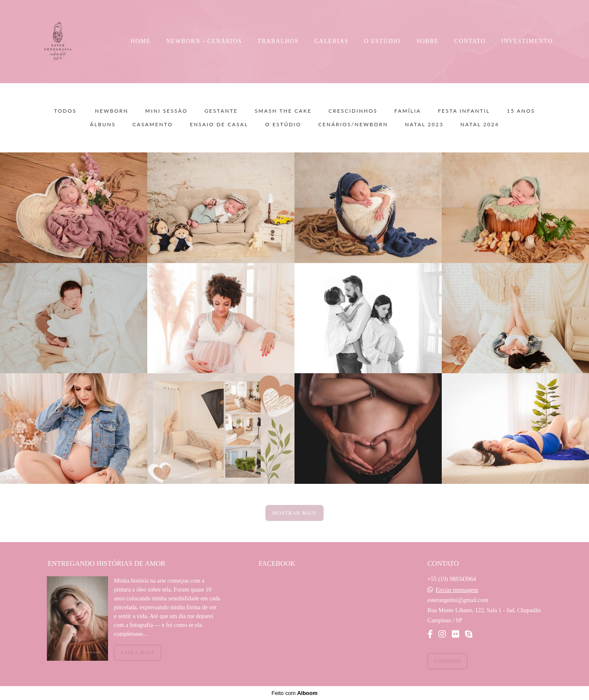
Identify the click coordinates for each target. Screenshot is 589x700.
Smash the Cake (283, 111)
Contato (447, 661)
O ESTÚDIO (382, 41)
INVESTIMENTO (527, 41)
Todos (65, 111)
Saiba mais (138, 653)
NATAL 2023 (424, 125)
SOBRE (428, 41)
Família (408, 111)
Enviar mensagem (457, 590)
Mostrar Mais (294, 513)
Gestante (221, 111)
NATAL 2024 (480, 125)
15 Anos (521, 111)
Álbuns (103, 125)
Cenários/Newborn (353, 125)
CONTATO (470, 41)
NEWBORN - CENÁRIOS (204, 41)
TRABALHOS (278, 41)
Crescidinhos (353, 111)
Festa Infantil (464, 111)
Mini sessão (166, 111)
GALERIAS (331, 41)
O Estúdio (283, 125)
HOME (141, 41)
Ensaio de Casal (219, 125)
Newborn (112, 111)
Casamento (153, 125)
